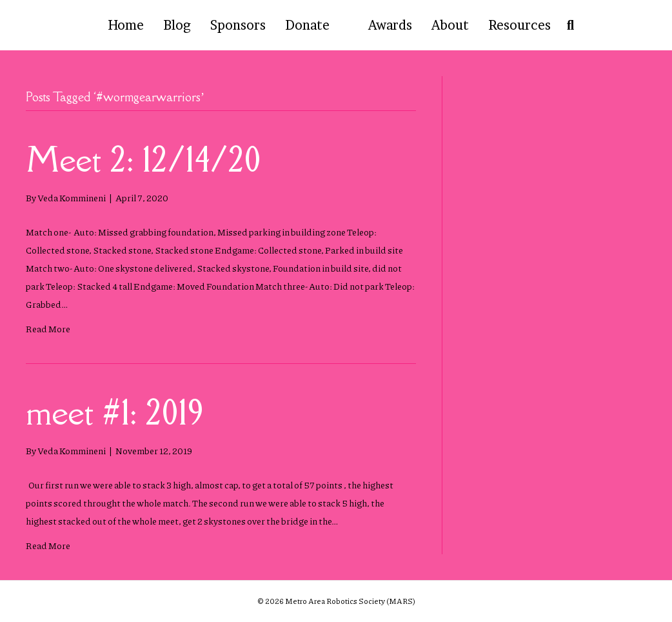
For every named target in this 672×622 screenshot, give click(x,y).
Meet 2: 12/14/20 (143, 159)
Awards (390, 25)
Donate (307, 25)
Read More (48, 328)
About (450, 25)
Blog (177, 25)
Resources (519, 25)
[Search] (567, 25)
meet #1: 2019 (115, 412)
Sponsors (238, 25)
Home (126, 25)
